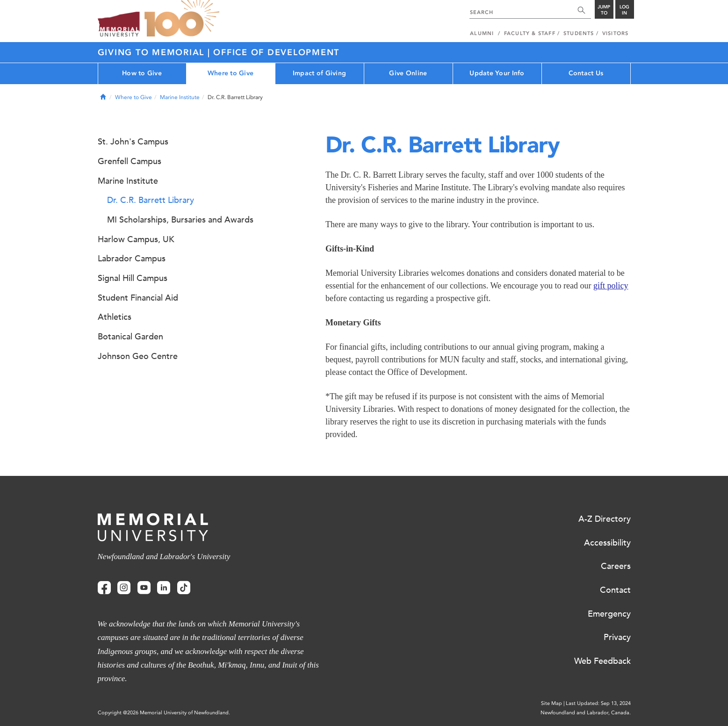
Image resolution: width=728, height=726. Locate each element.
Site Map (551, 703)
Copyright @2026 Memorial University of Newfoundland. (164, 713)
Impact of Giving (319, 73)
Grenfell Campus (130, 161)
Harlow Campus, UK (136, 239)
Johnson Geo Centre (138, 356)
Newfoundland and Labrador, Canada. (586, 713)
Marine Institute (180, 97)
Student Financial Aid (138, 298)
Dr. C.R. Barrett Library (151, 200)
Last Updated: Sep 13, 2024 (598, 703)
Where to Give (231, 73)
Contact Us (586, 73)
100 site (182, 19)
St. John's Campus (133, 142)
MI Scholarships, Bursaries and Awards (180, 220)
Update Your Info (497, 73)
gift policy (611, 286)
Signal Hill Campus (133, 278)
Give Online (408, 73)
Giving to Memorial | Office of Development (219, 52)
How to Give (142, 73)
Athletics (115, 317)
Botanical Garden (130, 337)
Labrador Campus (132, 259)
